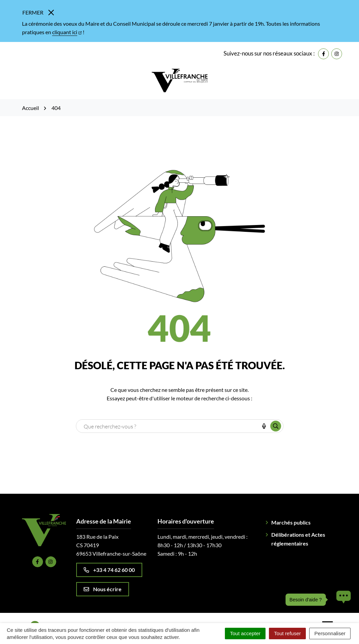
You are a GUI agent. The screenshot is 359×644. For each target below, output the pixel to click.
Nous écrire (103, 589)
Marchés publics (291, 522)
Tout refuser (287, 633)
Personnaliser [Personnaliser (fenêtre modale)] (330, 633)
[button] (342, 600)
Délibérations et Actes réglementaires (298, 539)
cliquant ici (67, 32)
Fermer (38, 12)
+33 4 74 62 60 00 (109, 570)
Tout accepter (245, 633)
